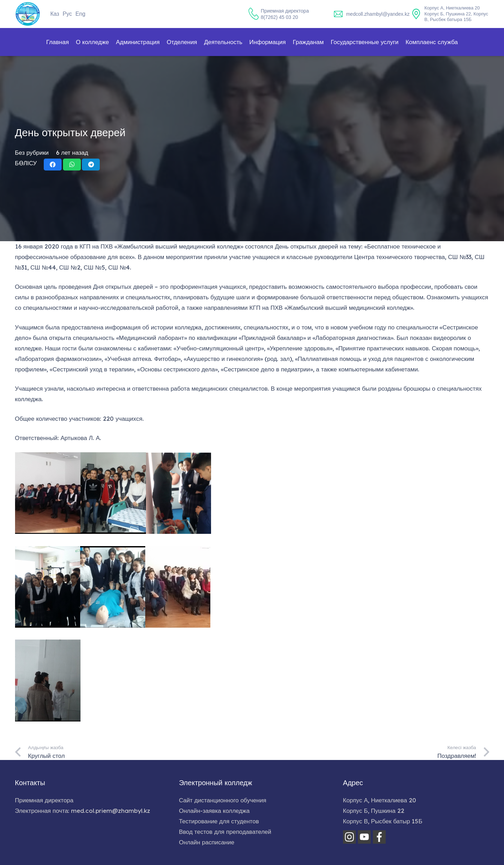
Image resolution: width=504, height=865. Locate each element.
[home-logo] (28, 14)
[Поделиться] (53, 165)
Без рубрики (32, 152)
